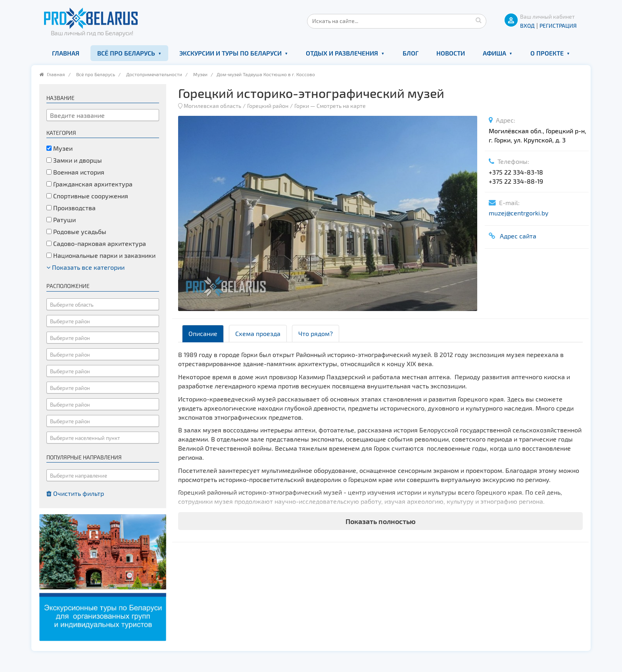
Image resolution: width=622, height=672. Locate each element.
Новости (451, 53)
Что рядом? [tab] (316, 333)
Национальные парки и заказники (101, 255)
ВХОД (527, 26)
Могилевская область (212, 106)
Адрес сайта (516, 236)
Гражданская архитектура (89, 184)
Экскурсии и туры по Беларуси (230, 53)
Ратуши (61, 220)
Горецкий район (268, 106)
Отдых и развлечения (342, 53)
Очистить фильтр (75, 493)
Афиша (494, 53)
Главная (66, 53)
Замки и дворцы (74, 160)
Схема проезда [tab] (258, 333)
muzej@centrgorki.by (518, 213)
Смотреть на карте (341, 106)
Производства (71, 208)
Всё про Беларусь (126, 53)
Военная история (75, 172)
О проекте (547, 53)
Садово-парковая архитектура (96, 243)
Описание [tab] (203, 333)
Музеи (200, 74)
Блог (411, 53)
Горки (302, 106)
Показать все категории (85, 267)
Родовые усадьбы (76, 231)
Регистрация (558, 26)
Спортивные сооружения (87, 196)
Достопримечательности (154, 74)
